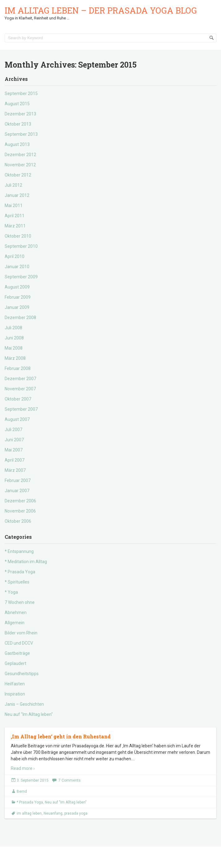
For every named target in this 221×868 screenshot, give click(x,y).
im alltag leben (29, 813)
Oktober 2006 (18, 521)
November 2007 (20, 389)
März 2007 (15, 470)
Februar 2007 (18, 480)
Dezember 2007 (20, 379)
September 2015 (21, 93)
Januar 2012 (17, 195)
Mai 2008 (14, 348)
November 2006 (20, 511)
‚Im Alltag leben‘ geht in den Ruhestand (61, 736)
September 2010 (21, 246)
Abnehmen (16, 613)
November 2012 (20, 165)
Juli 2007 (13, 430)
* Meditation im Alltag (26, 562)
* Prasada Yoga (20, 572)
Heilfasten (15, 684)
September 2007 (21, 409)
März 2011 (15, 226)
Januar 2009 (17, 307)
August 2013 (17, 144)
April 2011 (15, 216)
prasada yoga (76, 813)
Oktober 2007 (18, 399)
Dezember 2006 (20, 501)
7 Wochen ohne (20, 602)
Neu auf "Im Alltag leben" (29, 714)
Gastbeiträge (17, 653)
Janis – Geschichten (24, 704)
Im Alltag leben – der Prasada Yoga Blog (101, 10)
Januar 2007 (17, 491)
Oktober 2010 (18, 236)
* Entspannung (19, 551)
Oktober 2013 (18, 124)
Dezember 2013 (20, 114)
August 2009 (17, 287)
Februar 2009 (18, 297)
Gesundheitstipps (22, 674)
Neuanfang (53, 813)
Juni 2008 (14, 338)
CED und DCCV (19, 643)
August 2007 (17, 419)
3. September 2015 (33, 780)
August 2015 (17, 104)
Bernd (22, 791)
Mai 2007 (14, 450)
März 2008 (15, 358)
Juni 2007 (14, 440)
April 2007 (15, 460)
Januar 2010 (17, 267)
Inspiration (15, 694)
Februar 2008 (18, 368)
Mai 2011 (14, 206)
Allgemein (15, 623)
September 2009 (21, 277)
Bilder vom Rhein (21, 633)
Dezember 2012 (20, 155)
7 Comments (70, 780)
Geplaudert (15, 663)
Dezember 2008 (20, 318)
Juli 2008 (13, 328)
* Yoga (11, 592)
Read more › (23, 768)
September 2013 (21, 134)
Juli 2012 (13, 185)
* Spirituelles (17, 582)
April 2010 (15, 256)
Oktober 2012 (18, 175)
